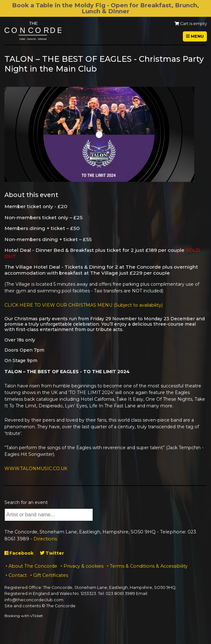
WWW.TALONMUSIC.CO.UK (36, 469)
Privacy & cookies (84, 566)
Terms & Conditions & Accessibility (149, 566)
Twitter (52, 553)
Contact (18, 575)
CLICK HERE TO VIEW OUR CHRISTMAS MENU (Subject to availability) (84, 305)
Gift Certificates (51, 575)
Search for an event (26, 502)
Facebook (19, 553)
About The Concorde (33, 566)
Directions (45, 539)
